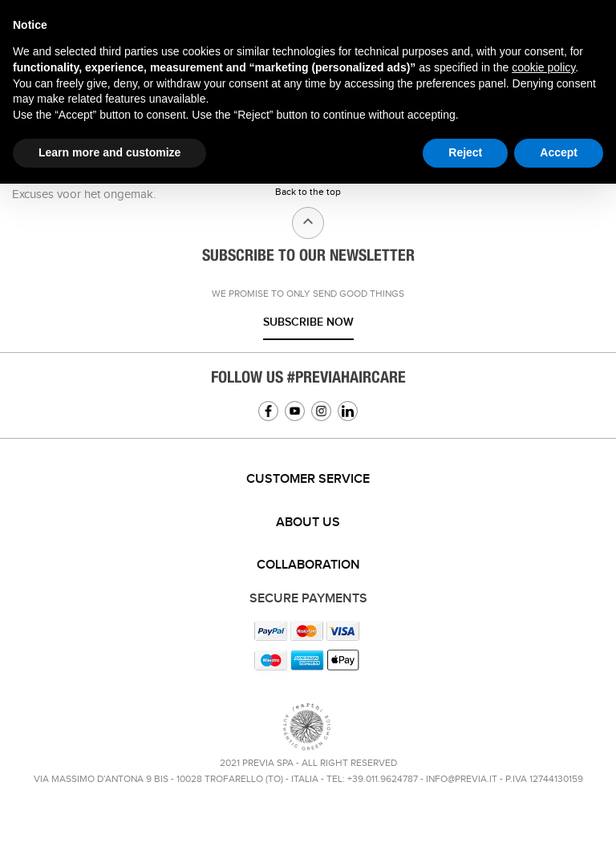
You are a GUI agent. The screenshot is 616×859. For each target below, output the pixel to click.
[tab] (308, 480)
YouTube (295, 411)
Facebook (268, 411)
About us (308, 523)
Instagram (321, 411)
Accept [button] (559, 152)
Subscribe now (308, 322)
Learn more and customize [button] (109, 152)
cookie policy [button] (543, 67)
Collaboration (308, 565)
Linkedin (348, 411)
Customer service (308, 479)
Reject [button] (465, 152)
